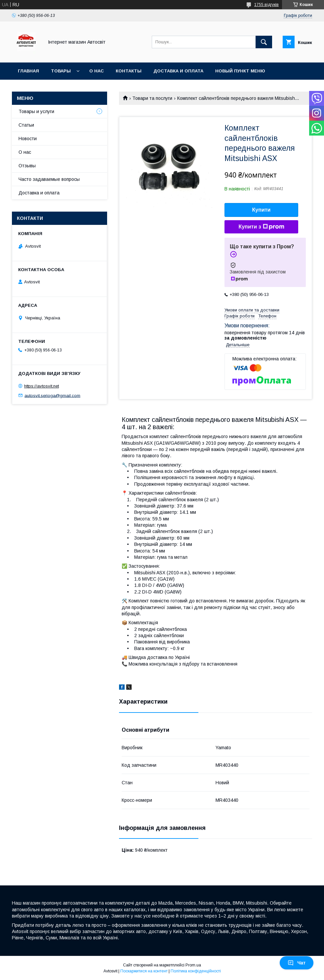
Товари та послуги (152, 98)
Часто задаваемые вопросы (49, 179)
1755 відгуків (266, 5)
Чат (297, 963)
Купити (262, 210)
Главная (28, 71)
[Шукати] (264, 42)
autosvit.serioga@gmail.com (52, 395)
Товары (61, 71)
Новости (28, 139)
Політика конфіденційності (196, 971)
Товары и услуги (36, 111)
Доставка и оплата (178, 71)
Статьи (26, 125)
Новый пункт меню (240, 71)
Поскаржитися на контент (144, 971)
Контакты (129, 71)
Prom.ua (193, 965)
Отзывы (27, 166)
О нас (97, 71)
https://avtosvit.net (41, 386)
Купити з (261, 227)
